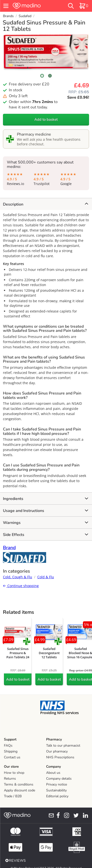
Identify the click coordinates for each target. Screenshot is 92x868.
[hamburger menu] (6, 6)
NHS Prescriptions (60, 757)
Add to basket (46, 119)
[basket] (84, 6)
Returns (10, 779)
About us (53, 773)
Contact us (12, 757)
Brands (8, 16)
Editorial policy (57, 796)
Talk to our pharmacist (63, 746)
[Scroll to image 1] (42, 76)
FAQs (8, 746)
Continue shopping (21, 586)
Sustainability (56, 790)
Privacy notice (57, 784)
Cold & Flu (46, 577)
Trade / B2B (13, 796)
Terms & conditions (19, 784)
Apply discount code (20, 790)
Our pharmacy (57, 751)
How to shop (14, 773)
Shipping (11, 751)
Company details (59, 779)
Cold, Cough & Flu (18, 577)
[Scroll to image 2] (50, 76)
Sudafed (25, 16)
